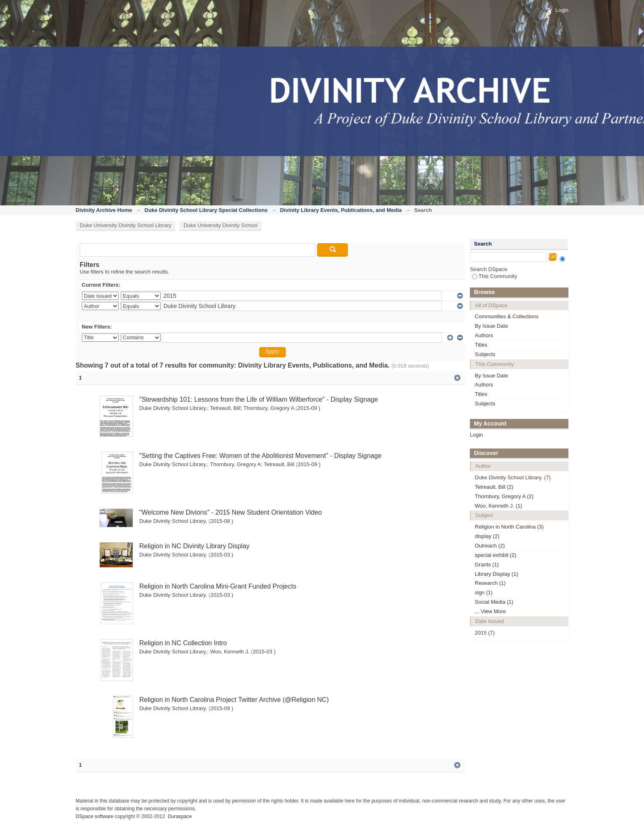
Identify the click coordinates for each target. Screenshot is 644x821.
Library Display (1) (496, 574)
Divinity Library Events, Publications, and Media (341, 210)
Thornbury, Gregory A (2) (504, 496)
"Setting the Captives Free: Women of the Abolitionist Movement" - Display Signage (260, 456)
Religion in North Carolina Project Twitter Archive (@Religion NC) (234, 700)
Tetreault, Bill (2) (494, 487)
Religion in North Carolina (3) (509, 527)
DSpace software (94, 816)
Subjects (485, 354)
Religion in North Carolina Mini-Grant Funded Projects (218, 586)
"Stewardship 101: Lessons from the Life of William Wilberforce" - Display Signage (259, 399)
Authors (484, 335)
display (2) (487, 536)
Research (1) (490, 583)
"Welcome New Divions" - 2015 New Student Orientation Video (231, 512)
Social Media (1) (494, 602)
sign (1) (484, 592)
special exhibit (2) (496, 555)
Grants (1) (487, 565)
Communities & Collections (507, 316)
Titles (481, 345)
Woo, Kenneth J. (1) (498, 506)
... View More (490, 611)
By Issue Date (491, 326)
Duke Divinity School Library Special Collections (206, 210)
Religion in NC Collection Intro (183, 643)
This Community (494, 276)
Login (562, 10)
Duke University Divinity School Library (125, 225)
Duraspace (179, 816)
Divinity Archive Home (104, 210)
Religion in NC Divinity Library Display (194, 546)
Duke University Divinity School (221, 225)
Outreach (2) (490, 546)
